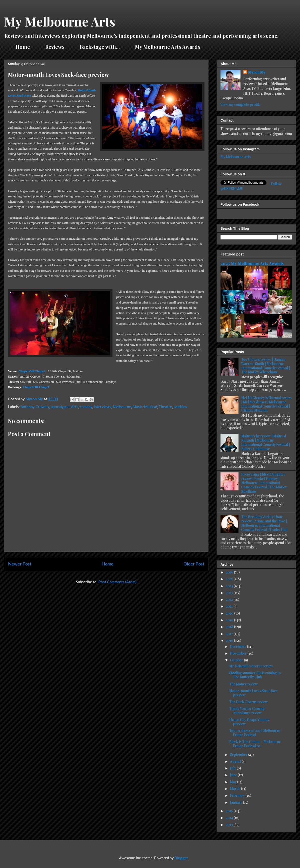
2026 (230, 572)
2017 (230, 634)
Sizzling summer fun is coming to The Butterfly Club (255, 675)
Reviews (55, 47)
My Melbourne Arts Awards (168, 47)
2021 (230, 606)
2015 (230, 811)
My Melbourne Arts (60, 21)
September (239, 755)
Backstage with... (100, 47)
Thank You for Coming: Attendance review (247, 711)
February (238, 795)
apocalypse (60, 407)
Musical (150, 407)
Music (137, 407)
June (234, 775)
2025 (230, 579)
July (233, 768)
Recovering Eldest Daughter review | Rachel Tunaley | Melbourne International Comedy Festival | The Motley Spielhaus (264, 483)
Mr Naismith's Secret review (251, 666)
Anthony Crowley (35, 407)
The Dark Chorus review (248, 702)
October (237, 660)
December (238, 646)
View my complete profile (240, 104)
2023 (230, 593)
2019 (230, 620)
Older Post (194, 564)
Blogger (181, 858)
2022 (230, 599)
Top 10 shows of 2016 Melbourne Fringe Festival (255, 733)
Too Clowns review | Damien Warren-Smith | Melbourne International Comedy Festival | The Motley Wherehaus (265, 366)
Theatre (165, 407)
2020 (230, 613)
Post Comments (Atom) (117, 582)
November (239, 653)
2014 (230, 818)
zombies (180, 407)
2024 (230, 586)
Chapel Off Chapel (32, 371)
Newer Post (20, 564)
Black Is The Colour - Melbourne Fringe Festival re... (255, 744)
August (236, 761)
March (235, 789)
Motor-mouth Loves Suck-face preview (253, 693)
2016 (230, 640)
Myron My (257, 72)
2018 (230, 627)
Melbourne (122, 407)
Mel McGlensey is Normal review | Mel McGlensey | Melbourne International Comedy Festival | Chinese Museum (267, 404)
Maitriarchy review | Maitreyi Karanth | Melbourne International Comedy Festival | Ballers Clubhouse (265, 442)
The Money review (243, 684)
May (234, 782)
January (236, 802)
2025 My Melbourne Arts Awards (252, 263)
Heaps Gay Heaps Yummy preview (249, 722)
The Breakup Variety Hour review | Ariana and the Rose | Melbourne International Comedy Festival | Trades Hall (264, 523)
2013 (230, 825)
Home (23, 47)
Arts (75, 407)
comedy (86, 407)
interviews (102, 407)
